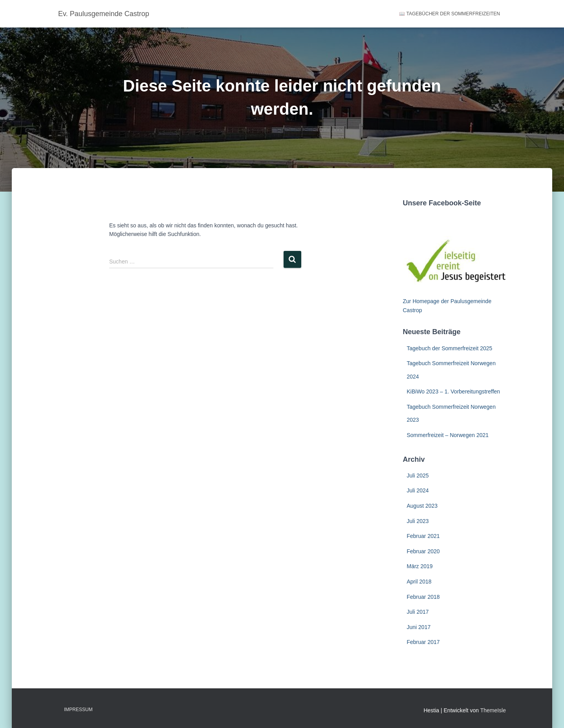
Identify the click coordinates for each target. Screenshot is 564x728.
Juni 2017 (419, 627)
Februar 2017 (423, 642)
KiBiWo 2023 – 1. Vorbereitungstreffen (454, 391)
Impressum (78, 710)
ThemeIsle (493, 710)
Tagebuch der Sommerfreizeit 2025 (450, 348)
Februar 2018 (423, 597)
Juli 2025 (418, 476)
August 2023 (422, 506)
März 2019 (420, 566)
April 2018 (419, 582)
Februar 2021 (423, 536)
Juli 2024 (418, 490)
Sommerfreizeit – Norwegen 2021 (448, 435)
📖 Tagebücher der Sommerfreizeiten (450, 14)
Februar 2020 (423, 551)
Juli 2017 (418, 612)
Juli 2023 (418, 521)
